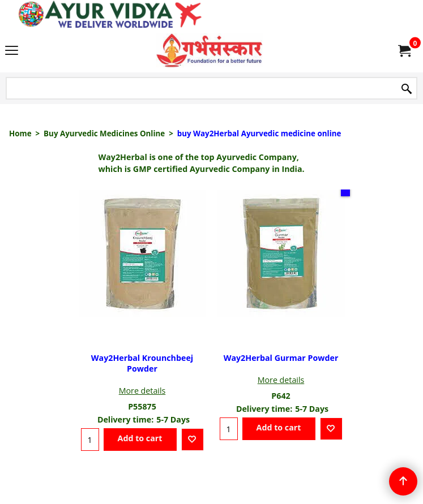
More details (142, 391)
